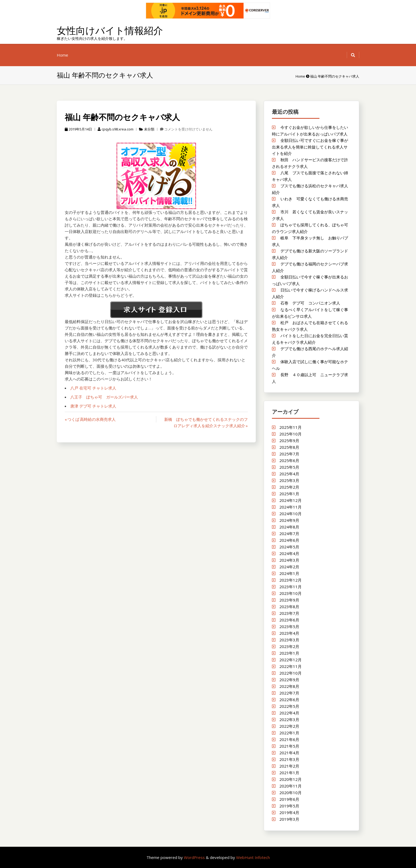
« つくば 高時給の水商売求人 (90, 419)
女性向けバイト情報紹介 (110, 30)
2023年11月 (291, 587)
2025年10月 (291, 434)
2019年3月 (289, 819)
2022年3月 (289, 719)
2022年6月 (289, 700)
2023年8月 (289, 607)
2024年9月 (289, 520)
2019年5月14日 (78, 129)
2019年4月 (289, 812)
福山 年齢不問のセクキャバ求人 (122, 117)
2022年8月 (289, 686)
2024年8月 (289, 527)
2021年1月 (289, 773)
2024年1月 (289, 573)
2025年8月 (289, 447)
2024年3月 (289, 560)
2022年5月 (289, 706)
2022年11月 (291, 666)
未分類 (149, 129)
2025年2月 (289, 487)
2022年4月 (289, 713)
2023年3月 (289, 640)
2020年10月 (291, 793)
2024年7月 (289, 533)
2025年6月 (289, 460)
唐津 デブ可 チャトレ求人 (93, 406)
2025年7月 (289, 454)
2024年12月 (291, 500)
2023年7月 (289, 613)
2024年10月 (291, 514)
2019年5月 (289, 806)
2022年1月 (289, 733)
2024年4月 (289, 553)
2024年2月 (289, 567)
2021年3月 (289, 759)
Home (62, 55)
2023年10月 (291, 593)
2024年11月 (291, 507)
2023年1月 (289, 653)
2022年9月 (289, 680)
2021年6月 (289, 739)
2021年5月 (289, 746)
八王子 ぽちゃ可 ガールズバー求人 (104, 397)
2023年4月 (289, 633)
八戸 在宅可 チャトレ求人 (93, 388)
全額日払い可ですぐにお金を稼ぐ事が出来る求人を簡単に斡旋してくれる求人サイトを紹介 (310, 147)
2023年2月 (289, 646)
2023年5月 (289, 626)
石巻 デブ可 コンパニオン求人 (310, 303)
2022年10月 (291, 673)
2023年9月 (289, 600)
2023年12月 (291, 580)
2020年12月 (291, 779)
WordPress (195, 857)
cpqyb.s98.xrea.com (116, 129)
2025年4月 (289, 474)
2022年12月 (291, 660)
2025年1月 (289, 494)
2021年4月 (289, 753)
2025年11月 (291, 427)
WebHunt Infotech (253, 857)
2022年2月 (289, 726)
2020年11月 (291, 786)
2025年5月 (289, 467)
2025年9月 (289, 441)
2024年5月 (289, 547)
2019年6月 (289, 799)
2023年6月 (289, 620)
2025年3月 (289, 480)
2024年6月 (289, 540)
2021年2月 (289, 766)
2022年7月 (289, 693)
